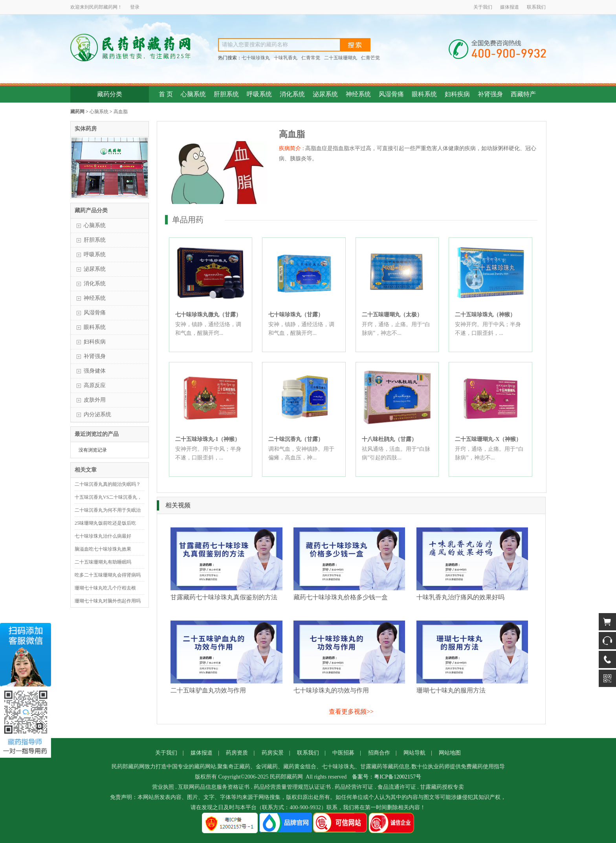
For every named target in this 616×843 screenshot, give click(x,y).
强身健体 (95, 371)
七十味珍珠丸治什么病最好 (103, 536)
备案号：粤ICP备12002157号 (387, 777)
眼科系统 (424, 94)
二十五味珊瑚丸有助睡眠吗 (103, 562)
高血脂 (121, 112)
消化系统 (292, 94)
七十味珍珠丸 (256, 58)
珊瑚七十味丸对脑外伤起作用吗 (108, 601)
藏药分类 (110, 94)
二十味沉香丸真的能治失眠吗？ (108, 484)
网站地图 (450, 753)
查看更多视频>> (351, 712)
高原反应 (95, 385)
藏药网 (77, 112)
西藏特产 (523, 94)
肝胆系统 (226, 94)
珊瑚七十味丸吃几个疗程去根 (105, 588)
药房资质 (237, 753)
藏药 (108, 7)
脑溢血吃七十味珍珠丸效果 (103, 549)
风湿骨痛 (391, 94)
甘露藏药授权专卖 (442, 787)
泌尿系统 (325, 94)
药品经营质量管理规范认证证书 (292, 787)
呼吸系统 (259, 94)
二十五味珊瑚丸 (341, 58)
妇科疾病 (457, 94)
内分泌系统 (97, 414)
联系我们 (536, 7)
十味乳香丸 (286, 58)
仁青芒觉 (370, 58)
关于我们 (483, 7)
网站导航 (414, 753)
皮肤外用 (95, 400)
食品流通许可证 (397, 787)
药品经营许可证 (354, 787)
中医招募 (343, 753)
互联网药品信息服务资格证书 (214, 787)
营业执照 (163, 787)
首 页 (166, 94)
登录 (135, 7)
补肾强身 (490, 94)
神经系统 (358, 94)
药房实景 (273, 753)
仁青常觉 (311, 58)
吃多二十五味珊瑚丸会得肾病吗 (108, 575)
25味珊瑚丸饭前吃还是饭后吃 (105, 523)
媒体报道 (510, 7)
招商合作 (379, 753)
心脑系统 (193, 94)
